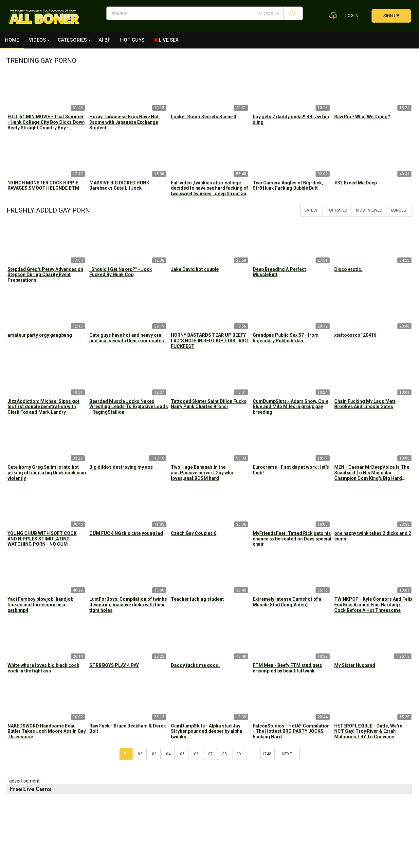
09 (239, 754)
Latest (311, 210)
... (253, 754)
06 (196, 754)
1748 (267, 754)
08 (225, 754)
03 (154, 754)
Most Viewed (369, 210)
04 (168, 754)
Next (287, 754)
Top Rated (337, 210)
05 (182, 754)
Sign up (391, 16)
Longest (400, 210)
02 (140, 754)
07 (210, 754)
